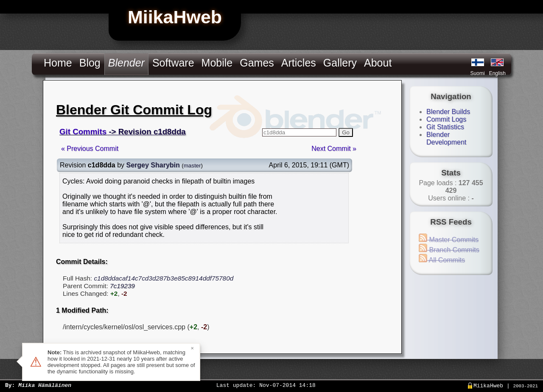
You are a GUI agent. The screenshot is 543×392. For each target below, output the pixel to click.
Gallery (340, 63)
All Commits (442, 260)
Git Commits (83, 132)
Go (346, 132)
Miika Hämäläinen (45, 385)
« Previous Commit (90, 149)
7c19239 (122, 286)
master (192, 165)
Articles (299, 63)
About (378, 63)
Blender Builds (448, 112)
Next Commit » (334, 149)
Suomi (478, 73)
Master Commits (449, 240)
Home (58, 63)
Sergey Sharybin (153, 165)
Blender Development (446, 138)
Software (173, 63)
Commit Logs (446, 119)
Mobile (217, 63)
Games (257, 63)
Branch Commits (449, 250)
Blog (90, 63)
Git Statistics (445, 127)
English (497, 73)
